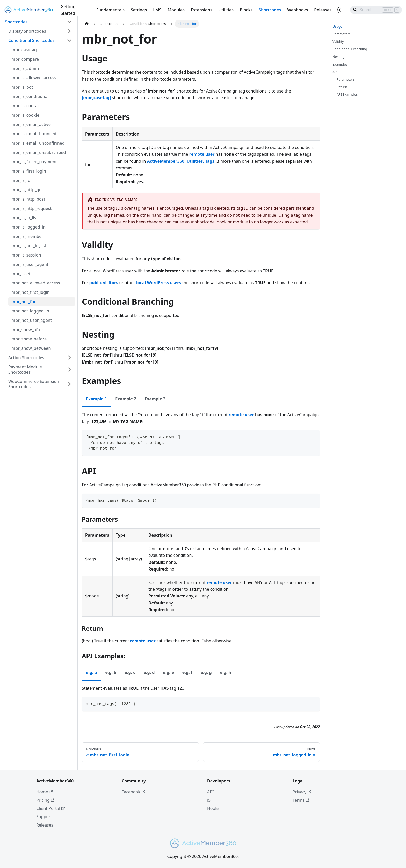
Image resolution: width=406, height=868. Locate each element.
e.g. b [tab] (111, 672)
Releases (323, 10)
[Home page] (87, 24)
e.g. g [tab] (206, 672)
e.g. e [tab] (168, 672)
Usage (337, 26)
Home (45, 792)
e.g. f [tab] (187, 672)
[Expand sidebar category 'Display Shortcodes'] (69, 31)
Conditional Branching (350, 49)
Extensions (202, 10)
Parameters (342, 34)
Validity (338, 41)
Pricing (45, 800)
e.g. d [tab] (149, 672)
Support (44, 817)
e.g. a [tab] (91, 672)
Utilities (226, 10)
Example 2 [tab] (126, 399)
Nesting (339, 56)
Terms (301, 800)
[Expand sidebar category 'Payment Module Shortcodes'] (69, 369)
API (335, 72)
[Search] (376, 10)
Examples (340, 64)
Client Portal (50, 808)
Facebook (133, 792)
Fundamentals (110, 10)
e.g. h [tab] (226, 672)
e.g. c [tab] (130, 672)
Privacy (302, 792)
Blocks (246, 10)
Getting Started (68, 10)
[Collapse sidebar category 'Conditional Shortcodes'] (69, 40)
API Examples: (348, 94)
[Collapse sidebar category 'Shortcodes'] (69, 22)
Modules (176, 10)
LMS (157, 10)
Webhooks (298, 10)
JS (209, 800)
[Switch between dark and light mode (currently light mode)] (339, 10)
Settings (139, 10)
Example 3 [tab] (155, 399)
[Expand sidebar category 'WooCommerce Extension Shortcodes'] (69, 384)
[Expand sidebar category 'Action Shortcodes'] (69, 358)
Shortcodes (270, 10)
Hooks (213, 808)
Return (342, 87)
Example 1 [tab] (96, 399)
